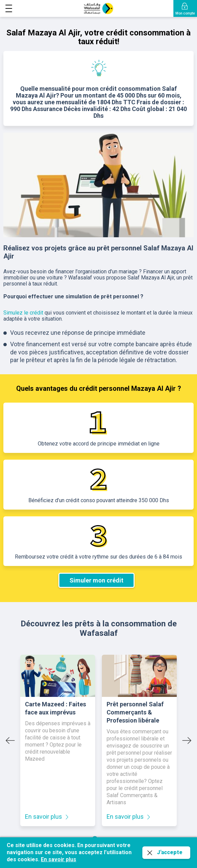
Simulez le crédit (23, 313)
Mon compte (185, 13)
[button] (9, 10)
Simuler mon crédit (96, 580)
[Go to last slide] (10, 740)
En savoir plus (44, 817)
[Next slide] (187, 740)
